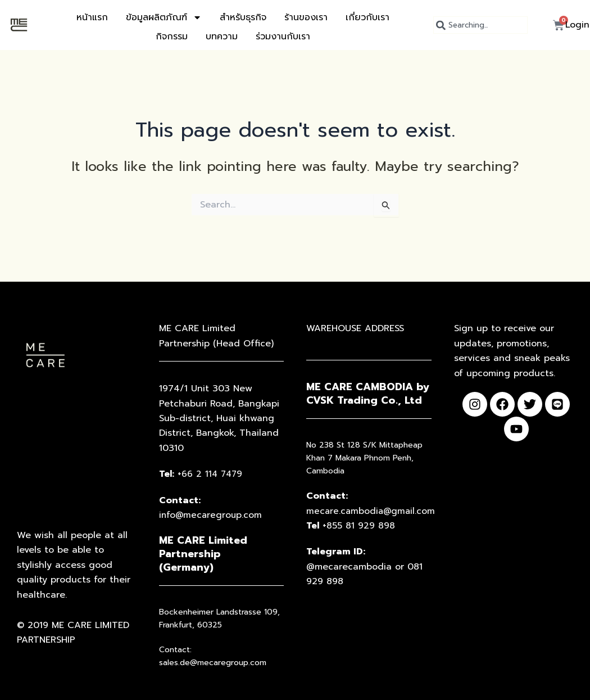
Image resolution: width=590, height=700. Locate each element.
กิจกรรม (172, 37)
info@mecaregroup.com (213, 515)
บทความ (222, 37)
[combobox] (480, 25)
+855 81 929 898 (353, 526)
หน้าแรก (92, 17)
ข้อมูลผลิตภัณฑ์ (164, 17)
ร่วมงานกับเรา (283, 37)
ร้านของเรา (306, 17)
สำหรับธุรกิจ (243, 17)
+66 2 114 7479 (204, 474)
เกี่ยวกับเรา (367, 17)
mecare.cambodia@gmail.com (372, 511)
